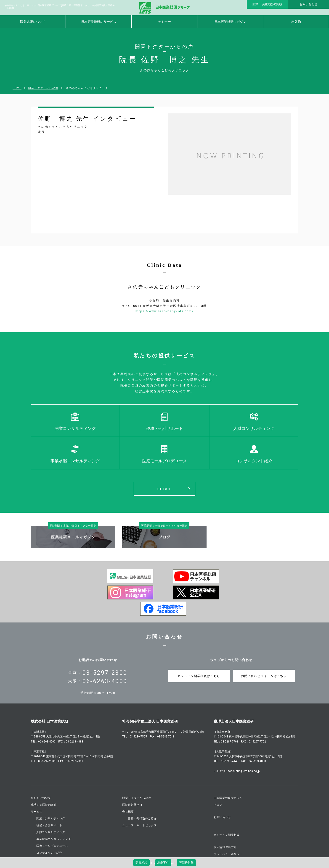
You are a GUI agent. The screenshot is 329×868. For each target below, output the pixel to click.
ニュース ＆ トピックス (139, 825)
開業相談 (141, 863)
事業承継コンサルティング (75, 461)
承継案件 (163, 863)
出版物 (296, 22)
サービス (37, 812)
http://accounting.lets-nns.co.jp (240, 771)
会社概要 (128, 812)
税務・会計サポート (164, 428)
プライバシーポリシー (228, 854)
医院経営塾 (186, 863)
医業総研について (33, 22)
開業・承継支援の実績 (267, 4)
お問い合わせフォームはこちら (264, 676)
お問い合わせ (308, 4)
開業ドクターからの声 (43, 88)
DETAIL (164, 489)
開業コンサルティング (75, 428)
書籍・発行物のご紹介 (142, 818)
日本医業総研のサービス (99, 22)
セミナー (164, 22)
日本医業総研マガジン (230, 22)
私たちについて (41, 798)
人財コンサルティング (254, 428)
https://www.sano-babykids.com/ (164, 311)
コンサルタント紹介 (254, 461)
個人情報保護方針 (225, 847)
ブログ (218, 805)
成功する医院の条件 (44, 805)
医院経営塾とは (132, 805)
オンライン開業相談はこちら (199, 676)
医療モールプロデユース (164, 461)
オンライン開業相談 (227, 835)
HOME (17, 88)
